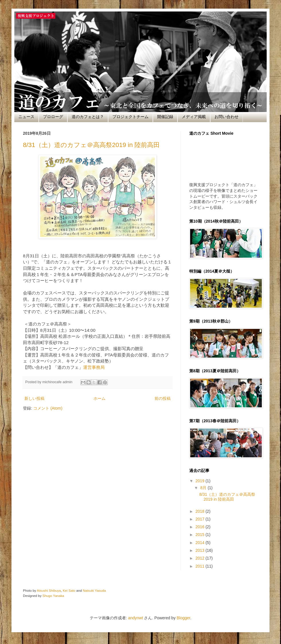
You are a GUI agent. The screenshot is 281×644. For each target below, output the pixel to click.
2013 (201, 550)
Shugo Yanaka (53, 596)
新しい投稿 (34, 398)
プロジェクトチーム (130, 117)
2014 (201, 543)
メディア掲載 (194, 117)
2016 (201, 527)
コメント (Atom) (48, 408)
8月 (204, 488)
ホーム (99, 398)
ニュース (26, 117)
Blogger (183, 618)
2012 (201, 558)
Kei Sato (69, 590)
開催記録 (165, 117)
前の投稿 (163, 398)
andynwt (135, 618)
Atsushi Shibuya (49, 590)
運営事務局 (94, 367)
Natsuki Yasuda (94, 590)
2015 (201, 535)
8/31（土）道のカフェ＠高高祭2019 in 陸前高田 (91, 145)
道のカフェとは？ (88, 117)
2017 (201, 519)
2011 (201, 566)
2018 (201, 511)
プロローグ (53, 117)
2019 (201, 481)
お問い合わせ (227, 117)
